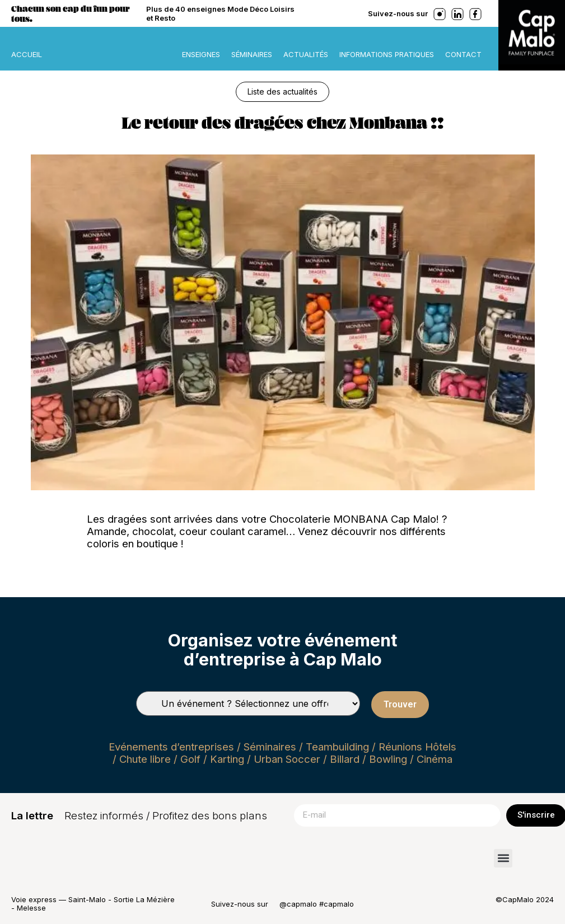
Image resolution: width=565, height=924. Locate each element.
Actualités (306, 54)
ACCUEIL (27, 54)
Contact (463, 54)
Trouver (400, 704)
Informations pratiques (387, 54)
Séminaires (252, 54)
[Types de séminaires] (248, 703)
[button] (503, 858)
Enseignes (201, 54)
